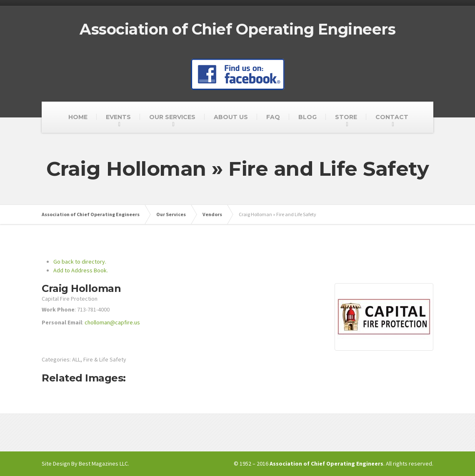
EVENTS (118, 117)
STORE (346, 117)
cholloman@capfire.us (112, 322)
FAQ (273, 117)
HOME (78, 117)
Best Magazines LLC (103, 464)
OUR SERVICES (172, 117)
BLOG (307, 117)
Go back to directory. (80, 262)
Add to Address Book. (81, 270)
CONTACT (392, 117)
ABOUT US (231, 117)
